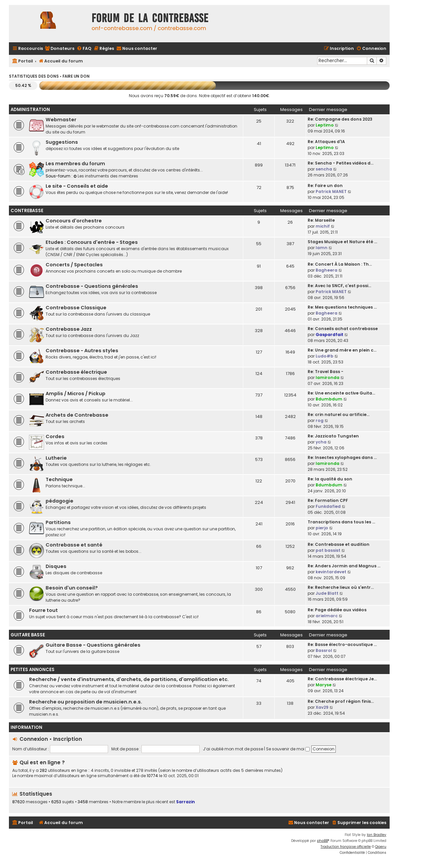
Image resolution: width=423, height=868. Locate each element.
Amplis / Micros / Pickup (76, 394)
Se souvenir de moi (288, 749)
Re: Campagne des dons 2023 (340, 119)
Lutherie (56, 458)
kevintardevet (331, 572)
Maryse (324, 685)
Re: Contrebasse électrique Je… (342, 679)
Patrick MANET (331, 191)
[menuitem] (59, 49)
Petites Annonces (33, 670)
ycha (321, 442)
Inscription (68, 739)
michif (323, 226)
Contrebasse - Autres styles (82, 351)
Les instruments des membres (106, 176)
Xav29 (322, 707)
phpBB (322, 841)
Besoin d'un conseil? (72, 588)
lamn (322, 248)
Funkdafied (328, 506)
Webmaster (61, 120)
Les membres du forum (75, 164)
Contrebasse (27, 211)
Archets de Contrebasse (77, 415)
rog (320, 420)
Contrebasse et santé (74, 545)
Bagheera (327, 270)
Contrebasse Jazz (69, 329)
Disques (56, 566)
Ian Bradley (377, 835)
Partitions (58, 522)
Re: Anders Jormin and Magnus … (344, 566)
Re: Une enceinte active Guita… (341, 393)
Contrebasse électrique (76, 372)
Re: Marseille (321, 220)
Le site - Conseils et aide (77, 186)
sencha (324, 169)
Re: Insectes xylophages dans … (342, 457)
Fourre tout (43, 610)
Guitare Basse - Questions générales (93, 645)
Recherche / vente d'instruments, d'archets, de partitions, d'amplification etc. (129, 679)
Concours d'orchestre (74, 221)
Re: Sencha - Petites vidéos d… (341, 163)
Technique (59, 479)
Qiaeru (381, 847)
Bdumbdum (329, 399)
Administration (30, 110)
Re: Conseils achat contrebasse (343, 329)
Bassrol (324, 650)
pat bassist (328, 550)
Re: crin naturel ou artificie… (339, 415)
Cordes (55, 436)
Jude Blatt (327, 593)
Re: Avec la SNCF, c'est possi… (339, 286)
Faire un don (76, 76)
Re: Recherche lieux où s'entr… (341, 587)
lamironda (327, 377)
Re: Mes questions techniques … (342, 307)
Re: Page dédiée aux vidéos (337, 610)
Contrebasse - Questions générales (92, 286)
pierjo (322, 528)
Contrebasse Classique (76, 308)
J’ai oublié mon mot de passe (233, 749)
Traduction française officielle (346, 847)
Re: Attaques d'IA (326, 142)
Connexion (34, 739)
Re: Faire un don (325, 186)
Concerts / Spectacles (74, 265)
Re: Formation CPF (328, 500)
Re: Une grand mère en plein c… (342, 350)
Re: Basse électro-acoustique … (342, 644)
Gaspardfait (329, 335)
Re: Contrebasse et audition (339, 544)
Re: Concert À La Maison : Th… (340, 264)
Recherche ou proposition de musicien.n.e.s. (86, 702)
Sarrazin (186, 802)
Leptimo (325, 125)
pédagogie (59, 501)
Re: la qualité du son (330, 479)
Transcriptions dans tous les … (341, 522)
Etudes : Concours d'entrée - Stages (92, 242)
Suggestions (62, 142)
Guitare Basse (28, 635)
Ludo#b (325, 356)
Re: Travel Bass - (326, 372)
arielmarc (327, 616)
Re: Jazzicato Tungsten (333, 436)
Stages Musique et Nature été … (342, 242)
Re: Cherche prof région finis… (341, 701)
